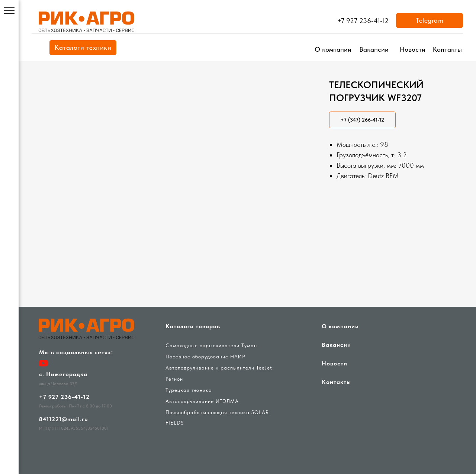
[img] (87, 22)
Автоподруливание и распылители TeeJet (219, 368)
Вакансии (374, 49)
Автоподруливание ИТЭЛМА (202, 401)
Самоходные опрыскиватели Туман (211, 345)
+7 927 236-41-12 (363, 21)
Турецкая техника (189, 390)
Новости (413, 49)
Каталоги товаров (193, 326)
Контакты (447, 49)
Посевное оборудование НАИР (205, 357)
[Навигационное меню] (9, 11)
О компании (333, 49)
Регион (174, 379)
